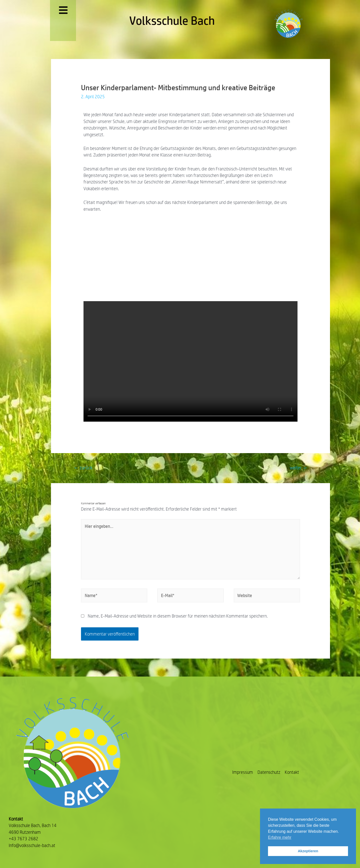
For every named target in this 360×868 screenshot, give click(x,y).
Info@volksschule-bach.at (32, 845)
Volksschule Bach (172, 20)
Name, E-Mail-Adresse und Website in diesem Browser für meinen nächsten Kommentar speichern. (178, 616)
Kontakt (292, 772)
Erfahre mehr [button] (280, 837)
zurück (83, 468)
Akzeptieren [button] (308, 851)
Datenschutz (269, 772)
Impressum (243, 772)
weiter (298, 468)
